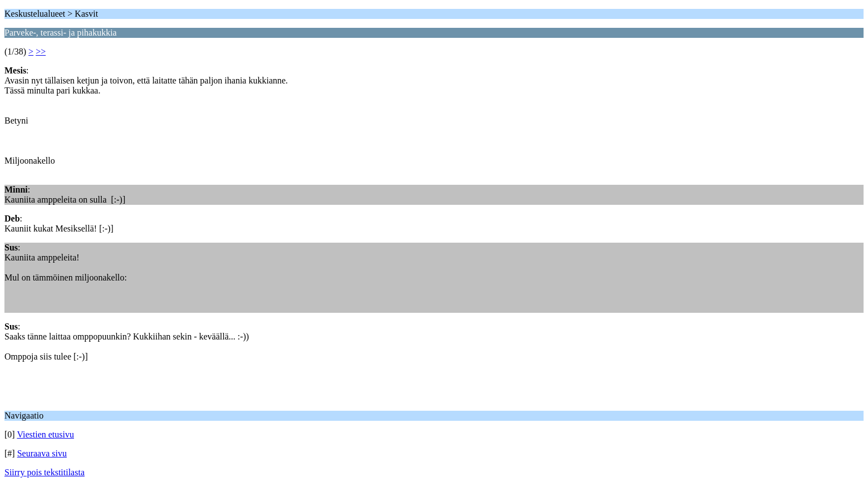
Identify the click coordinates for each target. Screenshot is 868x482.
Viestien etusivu (45, 434)
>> (41, 51)
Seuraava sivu (42, 453)
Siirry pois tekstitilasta (45, 472)
